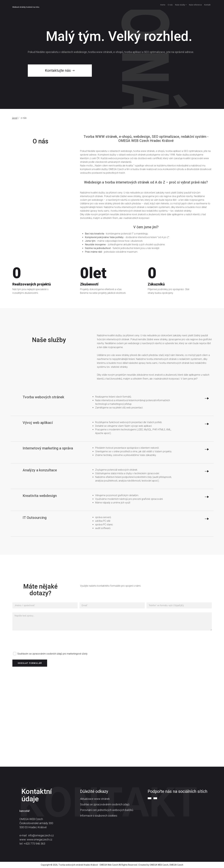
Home (163, 5)
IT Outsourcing (35, 518)
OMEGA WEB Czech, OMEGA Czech (166, 865)
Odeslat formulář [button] (30, 663)
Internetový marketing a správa (48, 448)
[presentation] (35, 641)
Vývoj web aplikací (38, 423)
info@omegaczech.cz (41, 835)
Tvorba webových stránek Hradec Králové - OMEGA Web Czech (88, 865)
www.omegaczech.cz (40, 839)
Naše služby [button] (180, 5)
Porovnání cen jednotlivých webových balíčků (107, 810)
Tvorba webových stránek (43, 397)
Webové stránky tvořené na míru (26, 7)
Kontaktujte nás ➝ (60, 70)
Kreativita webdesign (40, 496)
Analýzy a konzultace (40, 470)
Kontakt (207, 5)
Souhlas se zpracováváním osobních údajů (105, 804)
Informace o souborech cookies (99, 816)
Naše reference (195, 5)
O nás (170, 5)
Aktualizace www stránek (95, 799)
